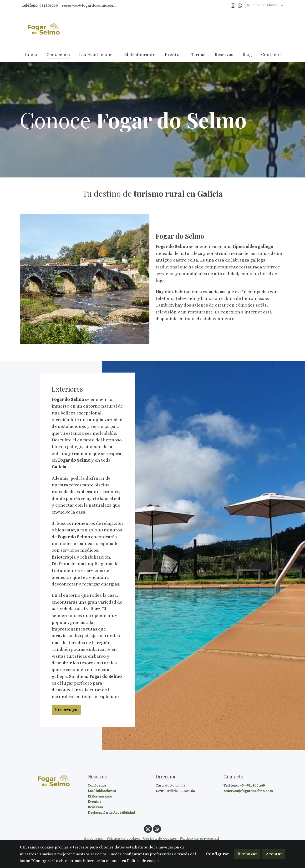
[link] (43, 29)
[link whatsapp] (240, 5)
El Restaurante (100, 796)
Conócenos (97, 785)
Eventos (94, 802)
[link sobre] (51, 781)
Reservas (95, 807)
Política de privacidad (199, 838)
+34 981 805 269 (252, 785)
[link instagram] (233, 5)
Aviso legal (94, 838)
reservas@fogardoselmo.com (248, 791)
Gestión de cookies (160, 838)
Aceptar (274, 854)
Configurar (218, 854)
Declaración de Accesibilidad (111, 812)
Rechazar (247, 854)
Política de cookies (123, 838)
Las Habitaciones (102, 791)
